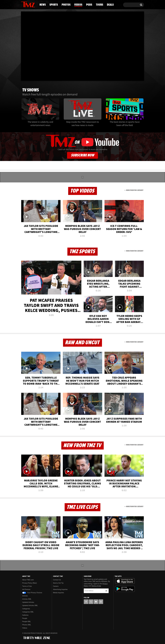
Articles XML (27, 599)
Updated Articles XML (30, 605)
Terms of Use (27, 586)
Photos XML (27, 625)
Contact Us (57, 580)
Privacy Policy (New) (30, 583)
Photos (66, 5)
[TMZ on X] (91, 602)
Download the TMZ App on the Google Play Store (125, 589)
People (25, 618)
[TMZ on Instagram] (101, 602)
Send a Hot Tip (58, 583)
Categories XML (28, 612)
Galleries (25, 615)
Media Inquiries (58, 593)
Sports (54, 5)
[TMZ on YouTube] (96, 602)
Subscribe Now (82, 155)
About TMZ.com (28, 580)
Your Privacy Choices (32, 593)
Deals (110, 5)
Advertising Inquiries (60, 589)
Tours (100, 5)
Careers (56, 586)
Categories (26, 609)
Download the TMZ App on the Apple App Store (125, 581)
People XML (27, 622)
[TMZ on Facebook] (86, 602)
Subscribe (106, 591)
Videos (78, 5)
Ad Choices (26, 589)
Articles (25, 596)
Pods (89, 5)
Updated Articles (28, 602)
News (43, 5)
